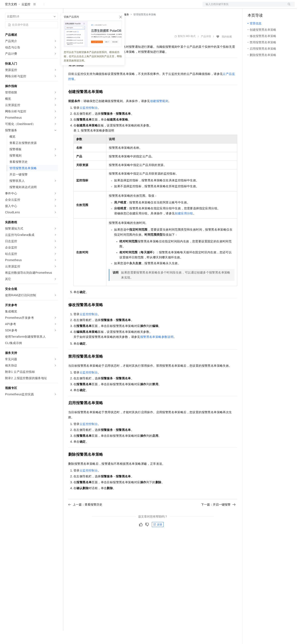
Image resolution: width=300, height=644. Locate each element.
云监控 (26, 18)
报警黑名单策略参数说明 (157, 350)
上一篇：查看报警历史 (85, 518)
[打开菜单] (7, 7)
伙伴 (114, 7)
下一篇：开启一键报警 (218, 518)
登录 (288, 7)
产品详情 (206, 50)
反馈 (158, 538)
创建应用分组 (184, 227)
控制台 (262, 7)
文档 (243, 7)
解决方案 (68, 7)
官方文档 (11, 18)
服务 (124, 7)
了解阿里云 (139, 7)
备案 (252, 7)
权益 (81, 7)
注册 (272, 7)
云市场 (103, 7)
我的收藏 (227, 50)
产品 (55, 7)
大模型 (43, 7)
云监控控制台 (89, 121)
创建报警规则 (159, 114)
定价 (91, 7)
